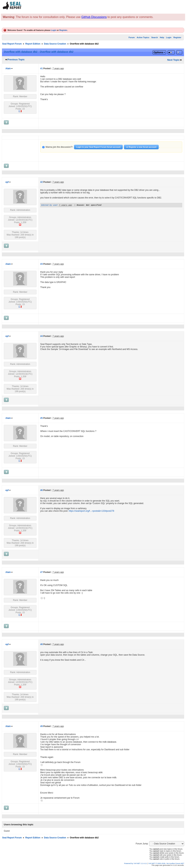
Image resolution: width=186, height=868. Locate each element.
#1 (42, 69)
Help (162, 37)
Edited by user (50, 205)
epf (7, 182)
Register (63, 30)
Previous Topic (16, 60)
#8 (42, 644)
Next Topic (173, 60)
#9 (42, 726)
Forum (132, 37)
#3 (42, 264)
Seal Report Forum (12, 44)
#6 (42, 490)
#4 (42, 336)
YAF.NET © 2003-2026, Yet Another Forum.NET (166, 863)
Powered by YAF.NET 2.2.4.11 (136, 863)
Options (158, 52)
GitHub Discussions (94, 17)
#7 (42, 572)
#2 (42, 182)
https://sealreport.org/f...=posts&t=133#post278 (91, 511)
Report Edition (33, 44)
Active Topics (143, 37)
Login (54, 30)
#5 (42, 418)
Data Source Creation (55, 44)
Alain (8, 69)
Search (155, 37)
